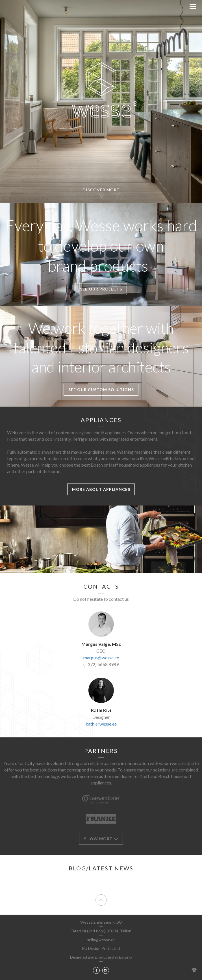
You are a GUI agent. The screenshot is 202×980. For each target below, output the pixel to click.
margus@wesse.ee (101, 658)
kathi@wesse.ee (101, 724)
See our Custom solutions (101, 390)
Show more (101, 839)
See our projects (101, 289)
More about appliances (101, 489)
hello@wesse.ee (101, 940)
